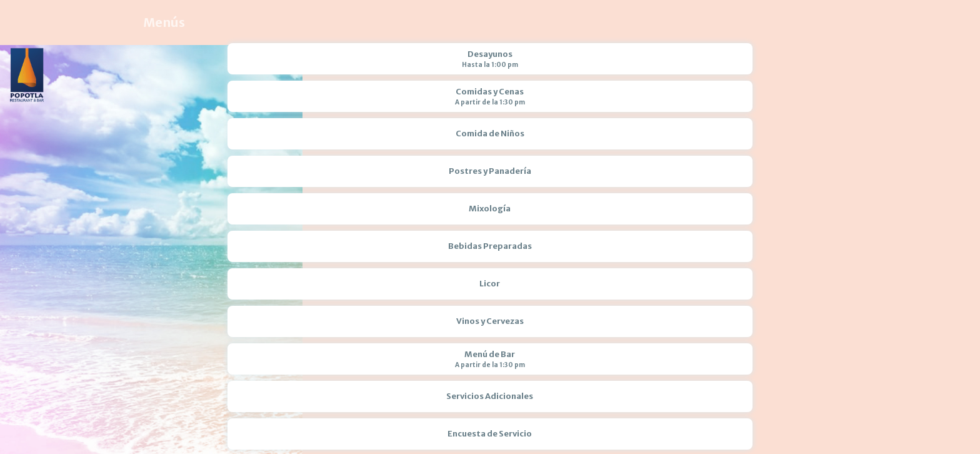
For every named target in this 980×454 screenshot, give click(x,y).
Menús (164, 22)
